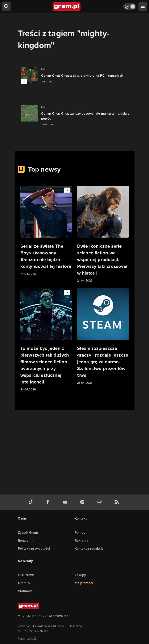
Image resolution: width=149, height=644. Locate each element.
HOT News (26, 575)
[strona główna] (67, 7)
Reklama (81, 540)
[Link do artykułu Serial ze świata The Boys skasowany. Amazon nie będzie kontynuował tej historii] (46, 231)
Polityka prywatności (34, 548)
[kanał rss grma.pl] (117, 502)
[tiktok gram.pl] (32, 502)
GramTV (24, 583)
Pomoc (80, 532)
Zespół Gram (28, 532)
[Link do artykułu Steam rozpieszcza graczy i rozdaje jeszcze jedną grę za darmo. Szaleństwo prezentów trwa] (103, 337)
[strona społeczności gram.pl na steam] (100, 502)
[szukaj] (6, 7)
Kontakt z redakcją (89, 548)
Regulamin (26, 540)
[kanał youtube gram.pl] (66, 502)
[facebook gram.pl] (49, 502)
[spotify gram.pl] (83, 502)
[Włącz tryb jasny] (130, 7)
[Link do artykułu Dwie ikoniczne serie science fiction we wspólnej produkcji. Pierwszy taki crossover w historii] (103, 234)
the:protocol (84, 583)
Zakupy (80, 575)
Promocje (25, 591)
